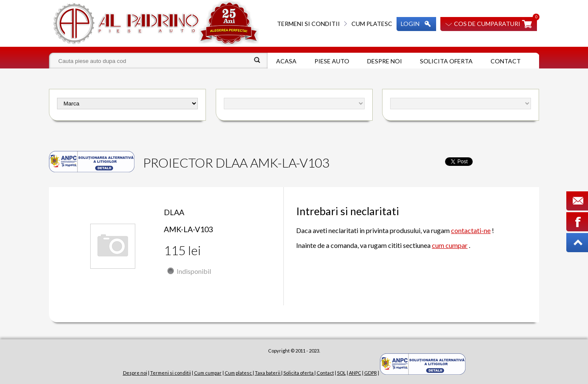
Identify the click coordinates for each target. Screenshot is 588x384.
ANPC (355, 373)
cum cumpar (450, 245)
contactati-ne (471, 230)
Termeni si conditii (308, 24)
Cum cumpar (208, 373)
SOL (341, 373)
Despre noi (385, 61)
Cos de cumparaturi (487, 24)
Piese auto (332, 61)
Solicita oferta (446, 61)
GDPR (371, 373)
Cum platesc (372, 24)
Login (410, 24)
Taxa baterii (268, 373)
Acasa (286, 61)
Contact (506, 61)
